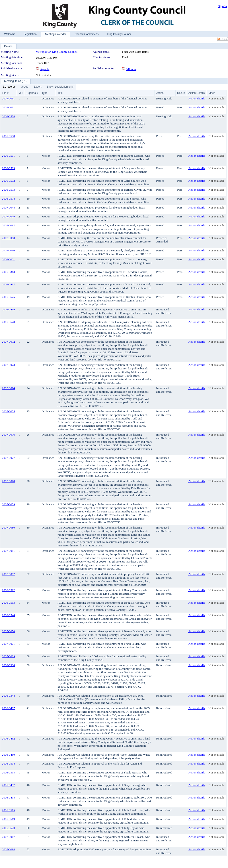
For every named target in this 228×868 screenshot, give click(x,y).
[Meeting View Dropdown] (60, 87)
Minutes (131, 69)
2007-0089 (8, 656)
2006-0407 (8, 708)
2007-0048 (8, 208)
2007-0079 (8, 504)
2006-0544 (8, 615)
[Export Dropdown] (38, 87)
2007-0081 (8, 551)
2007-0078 (8, 481)
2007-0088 (8, 238)
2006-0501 (8, 156)
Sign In (223, 6)
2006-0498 (8, 797)
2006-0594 (8, 764)
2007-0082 (8, 574)
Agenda (45, 69)
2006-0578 (8, 322)
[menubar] (38, 87)
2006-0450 (8, 755)
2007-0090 (8, 250)
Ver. (21, 93)
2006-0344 (8, 696)
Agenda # (32, 93)
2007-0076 (8, 435)
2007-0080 (8, 528)
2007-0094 (8, 849)
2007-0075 (8, 411)
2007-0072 (8, 342)
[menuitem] (9, 87)
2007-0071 (8, 644)
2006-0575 (8, 297)
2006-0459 (8, 309)
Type (45, 93)
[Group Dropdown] (25, 87)
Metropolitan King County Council (57, 52)
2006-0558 (8, 116)
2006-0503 (8, 168)
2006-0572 (8, 181)
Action (160, 93)
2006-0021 (8, 259)
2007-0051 (8, 98)
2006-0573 (8, 190)
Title (60, 93)
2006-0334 (8, 665)
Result (181, 93)
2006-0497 (8, 785)
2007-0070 (8, 631)
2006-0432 (8, 738)
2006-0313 (8, 272)
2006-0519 (8, 819)
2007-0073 (8, 365)
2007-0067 (8, 837)
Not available (44, 75)
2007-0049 (8, 216)
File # (5, 93)
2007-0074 (8, 388)
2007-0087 (8, 225)
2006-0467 (8, 284)
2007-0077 (8, 458)
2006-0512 (8, 590)
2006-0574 (8, 199)
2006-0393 (8, 772)
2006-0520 (8, 828)
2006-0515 (8, 810)
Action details (197, 98)
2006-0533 (8, 603)
